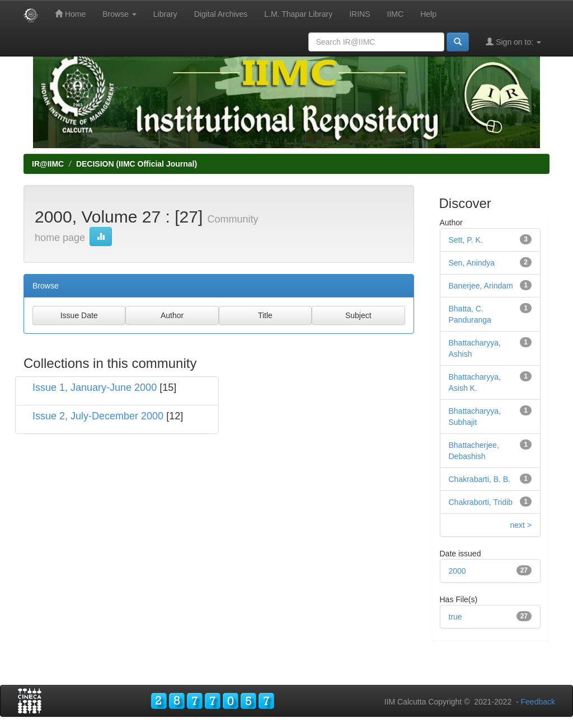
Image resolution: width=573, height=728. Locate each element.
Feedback (538, 702)
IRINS (360, 14)
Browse (119, 14)
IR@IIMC (48, 164)
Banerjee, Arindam (481, 286)
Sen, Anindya (472, 263)
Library (165, 14)
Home (70, 14)
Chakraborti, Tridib (481, 502)
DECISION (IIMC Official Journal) (137, 164)
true (455, 617)
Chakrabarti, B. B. (480, 479)
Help (428, 14)
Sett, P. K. (466, 240)
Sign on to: (513, 42)
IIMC (396, 14)
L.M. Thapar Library (298, 14)
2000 (457, 571)
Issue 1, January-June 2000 (95, 387)
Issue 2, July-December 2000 (98, 416)
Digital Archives (221, 14)
